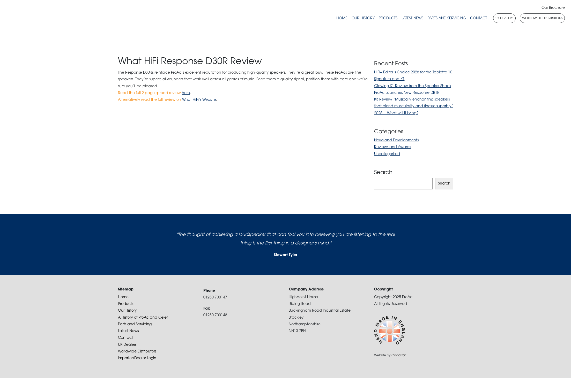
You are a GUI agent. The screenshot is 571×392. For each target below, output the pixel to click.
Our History (363, 18)
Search (444, 184)
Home (342, 18)
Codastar (399, 356)
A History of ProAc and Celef (143, 318)
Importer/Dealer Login (137, 358)
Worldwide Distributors (137, 352)
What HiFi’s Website (199, 100)
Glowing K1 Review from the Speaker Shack (413, 86)
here (186, 93)
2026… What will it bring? (396, 113)
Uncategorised (387, 154)
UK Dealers (127, 345)
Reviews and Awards (392, 147)
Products (388, 18)
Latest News (412, 18)
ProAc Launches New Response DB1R (407, 93)
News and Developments (396, 140)
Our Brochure (553, 8)
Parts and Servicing (447, 18)
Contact (479, 18)
